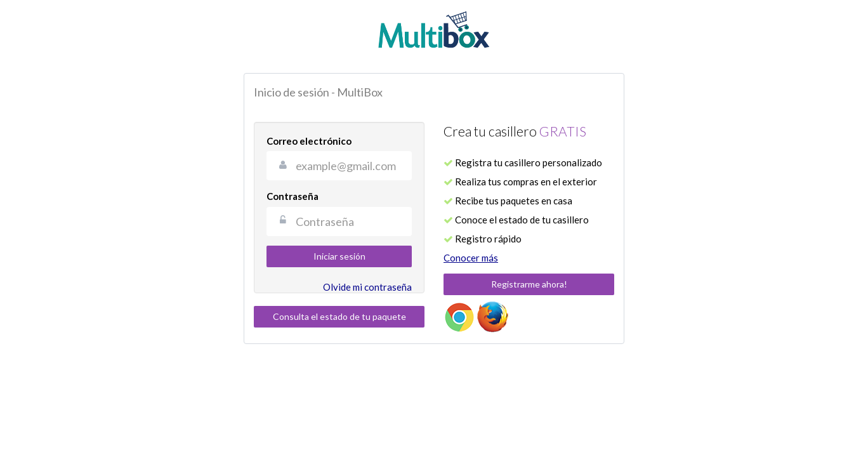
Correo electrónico (309, 141)
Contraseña (293, 196)
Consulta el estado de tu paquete (339, 316)
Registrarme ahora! (529, 284)
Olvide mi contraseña (367, 287)
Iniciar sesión (339, 256)
